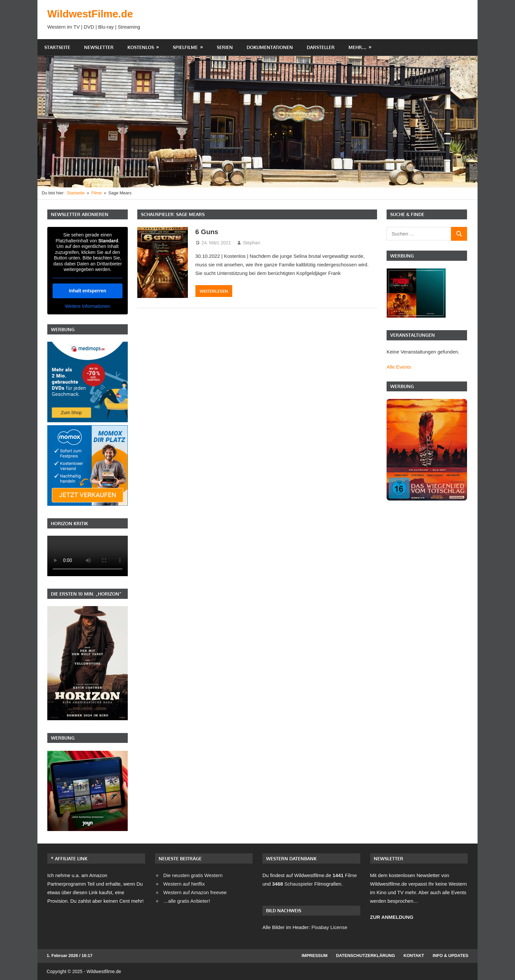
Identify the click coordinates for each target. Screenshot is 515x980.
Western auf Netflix (184, 884)
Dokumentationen (270, 47)
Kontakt (414, 956)
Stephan (252, 243)
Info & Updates (450, 956)
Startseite (57, 47)
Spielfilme (185, 47)
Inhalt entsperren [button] (88, 290)
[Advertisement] (348, 19)
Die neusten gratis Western (193, 875)
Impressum (314, 956)
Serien (225, 47)
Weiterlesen (214, 291)
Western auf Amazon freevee (195, 892)
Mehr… (358, 47)
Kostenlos (141, 47)
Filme (345, 875)
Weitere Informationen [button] (88, 306)
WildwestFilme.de (91, 14)
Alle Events (399, 367)
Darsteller (321, 47)
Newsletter (99, 47)
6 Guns (208, 232)
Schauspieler (292, 884)
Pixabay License (329, 927)
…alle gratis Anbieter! (187, 901)
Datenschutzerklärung (366, 956)
